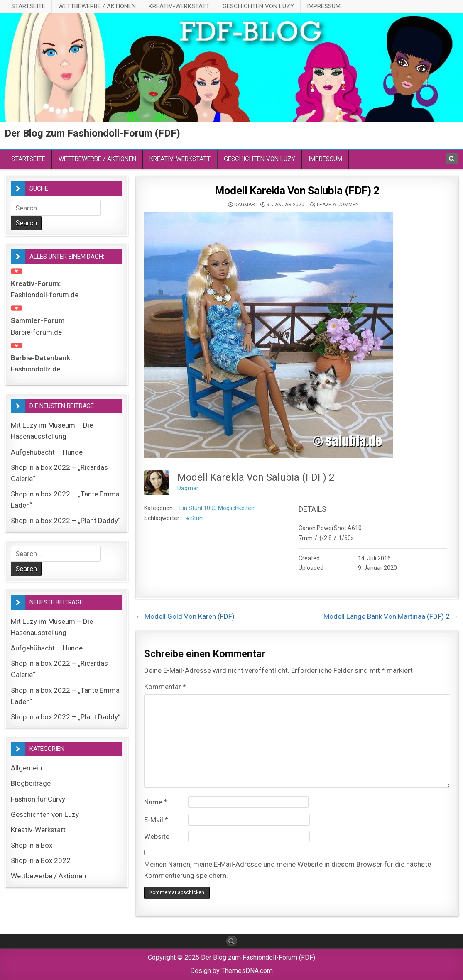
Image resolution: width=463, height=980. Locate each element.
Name (156, 802)
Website (157, 836)
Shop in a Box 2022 (41, 860)
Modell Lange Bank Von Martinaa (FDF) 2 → (391, 616)
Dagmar (245, 205)
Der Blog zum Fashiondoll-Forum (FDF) (92, 133)
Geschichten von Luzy (258, 6)
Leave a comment (339, 205)
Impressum (324, 6)
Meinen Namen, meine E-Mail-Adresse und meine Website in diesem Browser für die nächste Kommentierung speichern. (288, 870)
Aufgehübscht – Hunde (47, 452)
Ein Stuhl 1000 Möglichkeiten (217, 508)
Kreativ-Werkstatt (179, 6)
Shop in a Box (32, 845)
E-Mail (156, 820)
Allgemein (26, 768)
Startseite (28, 6)
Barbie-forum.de (36, 332)
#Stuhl (195, 518)
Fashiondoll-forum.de (45, 295)
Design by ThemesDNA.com (231, 971)
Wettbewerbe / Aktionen (97, 6)
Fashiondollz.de (36, 369)
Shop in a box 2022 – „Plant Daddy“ (66, 521)
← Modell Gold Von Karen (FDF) (185, 616)
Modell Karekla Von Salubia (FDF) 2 (297, 191)
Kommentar (165, 687)
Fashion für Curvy (38, 799)
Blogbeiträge (31, 783)
